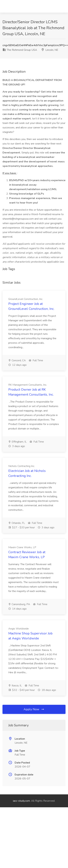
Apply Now (34, 709)
